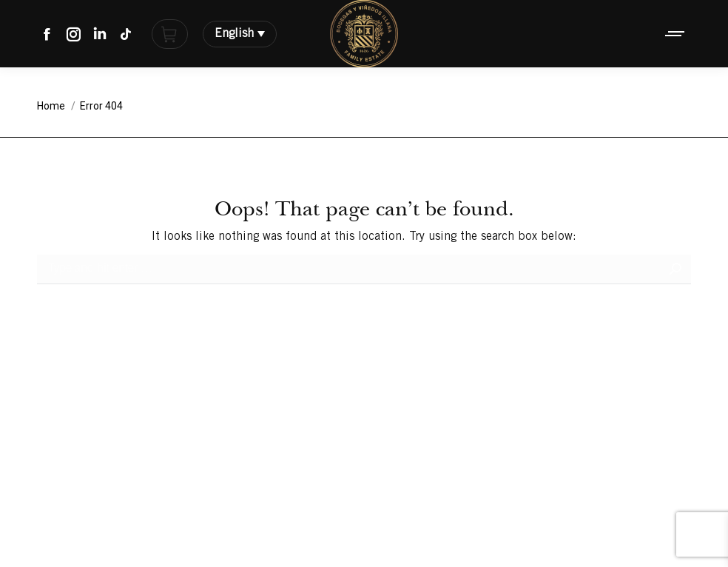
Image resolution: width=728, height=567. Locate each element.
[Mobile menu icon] (675, 34)
